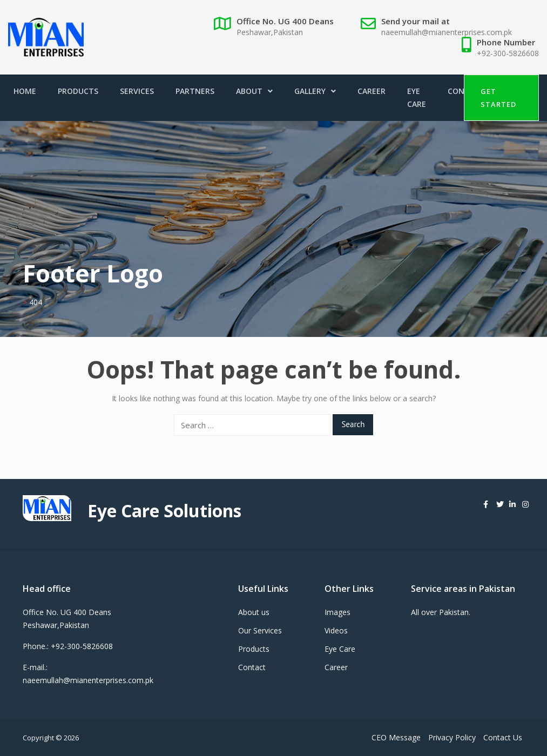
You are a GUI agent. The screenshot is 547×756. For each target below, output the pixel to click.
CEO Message (396, 737)
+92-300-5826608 (508, 53)
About (254, 91)
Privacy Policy (452, 737)
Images (337, 612)
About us (254, 612)
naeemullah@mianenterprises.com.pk (447, 32)
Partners (195, 91)
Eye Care (417, 97)
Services (137, 91)
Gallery (315, 91)
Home (25, 91)
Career (372, 91)
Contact (252, 667)
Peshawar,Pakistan (270, 32)
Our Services (260, 630)
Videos (336, 630)
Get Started (498, 98)
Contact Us (503, 737)
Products (78, 91)
